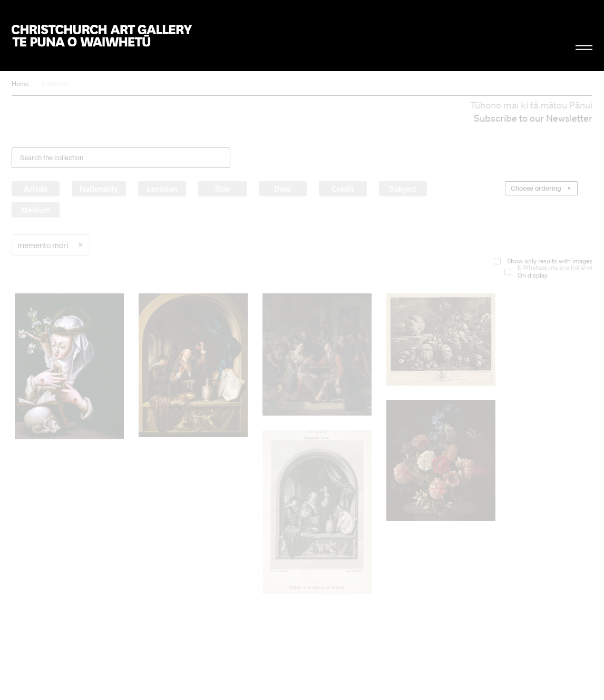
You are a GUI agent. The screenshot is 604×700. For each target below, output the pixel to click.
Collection (56, 83)
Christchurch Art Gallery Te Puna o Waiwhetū (102, 36)
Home (20, 83)
